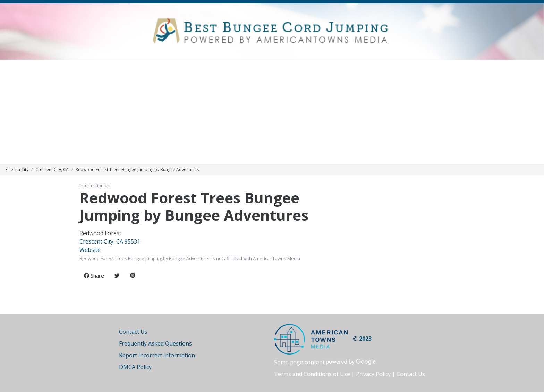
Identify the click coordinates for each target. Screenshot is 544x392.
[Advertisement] (272, 112)
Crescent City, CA (52, 169)
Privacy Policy (373, 374)
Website (90, 250)
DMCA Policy (135, 367)
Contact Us (133, 332)
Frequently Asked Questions (155, 343)
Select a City (17, 169)
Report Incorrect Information (157, 355)
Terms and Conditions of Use (312, 374)
